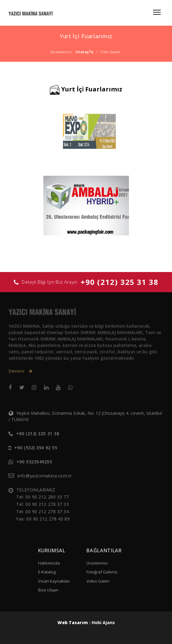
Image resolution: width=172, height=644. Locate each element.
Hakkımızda (49, 563)
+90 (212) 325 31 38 (119, 282)
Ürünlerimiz (97, 563)
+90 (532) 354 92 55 (36, 448)
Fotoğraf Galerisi (102, 572)
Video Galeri (98, 581)
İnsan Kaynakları (54, 581)
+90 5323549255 (34, 462)
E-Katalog (47, 572)
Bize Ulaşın (48, 590)
